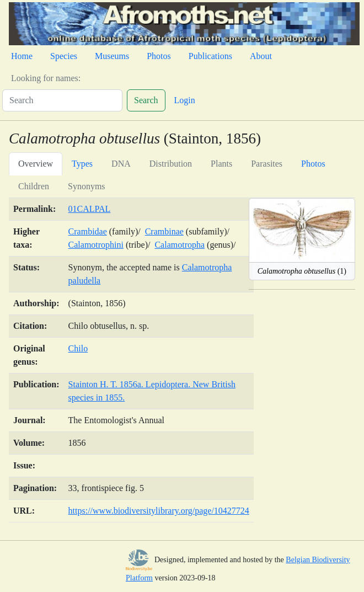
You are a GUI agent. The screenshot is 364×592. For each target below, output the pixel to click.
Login (185, 100)
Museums (112, 56)
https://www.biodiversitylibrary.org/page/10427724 (159, 511)
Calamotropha (180, 245)
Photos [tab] (313, 164)
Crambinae (164, 231)
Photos (159, 56)
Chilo (78, 348)
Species (64, 56)
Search (146, 100)
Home (22, 56)
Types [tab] (82, 164)
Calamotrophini (96, 245)
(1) (302, 271)
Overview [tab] (36, 164)
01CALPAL (90, 209)
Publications (210, 56)
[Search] (62, 100)
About (261, 56)
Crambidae (88, 231)
